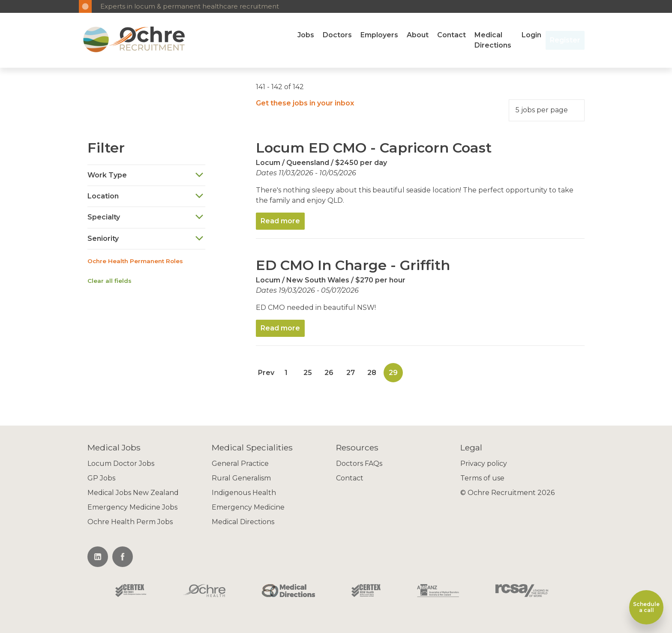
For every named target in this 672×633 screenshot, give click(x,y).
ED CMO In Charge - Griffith (353, 265)
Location (146, 196)
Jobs (306, 35)
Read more (280, 221)
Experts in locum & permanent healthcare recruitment (190, 6)
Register (565, 40)
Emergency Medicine (248, 507)
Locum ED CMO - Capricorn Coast (374, 148)
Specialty (146, 217)
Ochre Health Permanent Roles (135, 261)
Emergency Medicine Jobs (132, 507)
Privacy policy (484, 463)
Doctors (337, 35)
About (418, 35)
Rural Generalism (241, 478)
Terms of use (482, 478)
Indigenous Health (244, 493)
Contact (451, 35)
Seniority (146, 238)
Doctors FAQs (359, 463)
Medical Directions (493, 40)
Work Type (146, 175)
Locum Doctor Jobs (121, 463)
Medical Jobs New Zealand (133, 493)
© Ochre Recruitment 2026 (507, 493)
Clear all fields (109, 281)
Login (531, 35)
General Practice (240, 463)
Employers (379, 35)
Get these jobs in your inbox (305, 103)
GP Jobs (101, 478)
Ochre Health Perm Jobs (130, 522)
